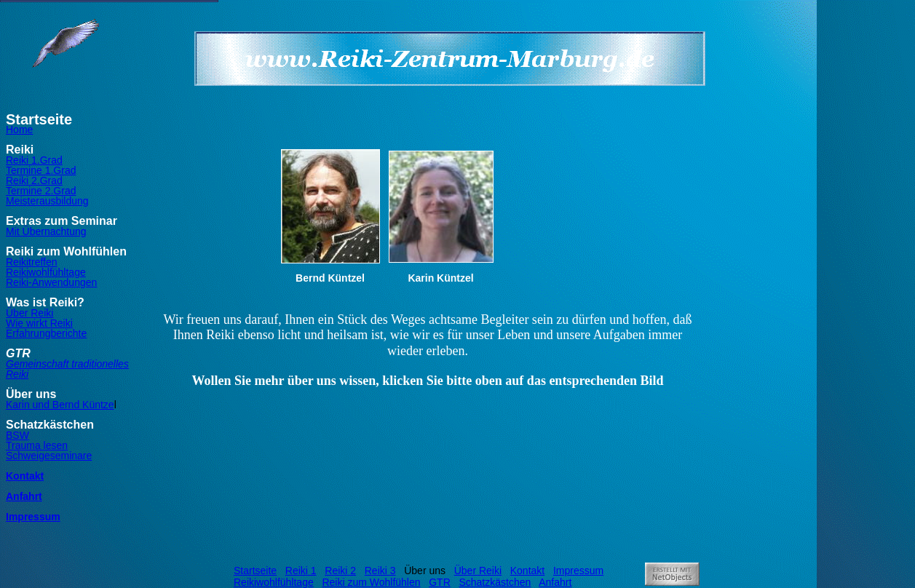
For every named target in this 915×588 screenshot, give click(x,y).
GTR (440, 582)
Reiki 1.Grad (34, 160)
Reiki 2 (340, 571)
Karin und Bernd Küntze (60, 405)
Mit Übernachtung (46, 231)
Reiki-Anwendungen (51, 282)
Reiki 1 (301, 571)
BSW (17, 435)
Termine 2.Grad (41, 191)
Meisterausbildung (47, 201)
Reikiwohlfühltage (46, 272)
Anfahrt (24, 496)
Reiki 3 (380, 571)
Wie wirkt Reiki (39, 323)
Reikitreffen (32, 262)
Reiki (17, 374)
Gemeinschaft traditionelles (67, 364)
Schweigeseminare (49, 456)
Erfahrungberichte (46, 333)
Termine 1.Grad (41, 170)
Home (19, 130)
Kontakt (25, 476)
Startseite (255, 571)
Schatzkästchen (495, 582)
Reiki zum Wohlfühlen (371, 582)
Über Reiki (29, 313)
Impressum (33, 517)
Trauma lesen (37, 445)
